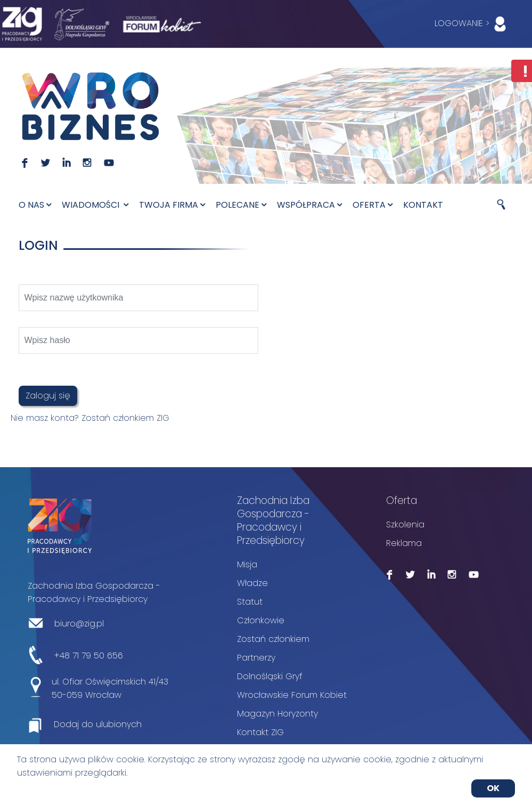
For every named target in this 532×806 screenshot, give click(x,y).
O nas (35, 205)
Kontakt (423, 205)
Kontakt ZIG (260, 732)
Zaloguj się (48, 396)
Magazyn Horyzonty (277, 714)
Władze (252, 583)
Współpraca (309, 205)
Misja (247, 564)
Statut (250, 602)
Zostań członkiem (273, 639)
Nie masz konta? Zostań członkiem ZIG (90, 418)
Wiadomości (95, 205)
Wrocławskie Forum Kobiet (292, 695)
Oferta (373, 205)
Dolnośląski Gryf (270, 676)
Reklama (404, 543)
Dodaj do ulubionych (98, 724)
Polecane (241, 205)
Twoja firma (172, 205)
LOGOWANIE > (473, 24)
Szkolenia (405, 524)
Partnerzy (256, 658)
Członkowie (261, 620)
